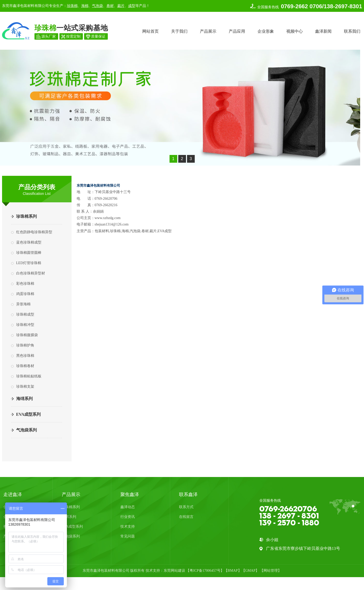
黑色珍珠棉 (25, 356)
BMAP (233, 571)
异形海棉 (23, 304)
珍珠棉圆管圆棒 (29, 253)
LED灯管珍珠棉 (29, 263)
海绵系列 (24, 399)
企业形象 (266, 31)
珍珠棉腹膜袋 (27, 335)
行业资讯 (128, 517)
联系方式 (186, 507)
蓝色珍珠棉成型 (29, 242)
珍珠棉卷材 (25, 366)
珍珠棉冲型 (25, 325)
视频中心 (295, 31)
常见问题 (128, 536)
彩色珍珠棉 (25, 284)
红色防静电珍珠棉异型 (34, 232)
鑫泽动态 (128, 507)
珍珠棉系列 (26, 216)
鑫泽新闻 (323, 31)
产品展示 (208, 31)
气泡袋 (97, 6)
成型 (132, 6)
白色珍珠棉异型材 (31, 273)
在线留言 (186, 517)
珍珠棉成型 (25, 314)
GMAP (250, 571)
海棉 (85, 6)
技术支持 (128, 527)
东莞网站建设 (174, 571)
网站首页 (150, 31)
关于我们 (179, 31)
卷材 (110, 6)
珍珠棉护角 (25, 345)
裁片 (121, 6)
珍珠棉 (72, 6)
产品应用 (237, 31)
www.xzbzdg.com (108, 218)
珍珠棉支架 (25, 387)
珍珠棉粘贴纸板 (29, 376)
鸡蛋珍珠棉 (25, 294)
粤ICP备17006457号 (205, 571)
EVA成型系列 (29, 414)
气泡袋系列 (26, 430)
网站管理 (271, 571)
